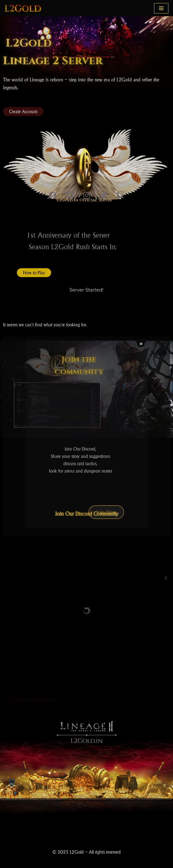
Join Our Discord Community (87, 514)
